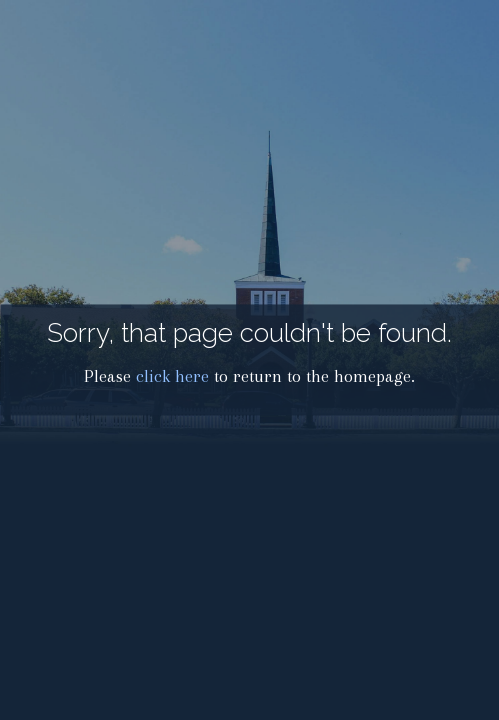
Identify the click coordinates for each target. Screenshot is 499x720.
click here (172, 377)
